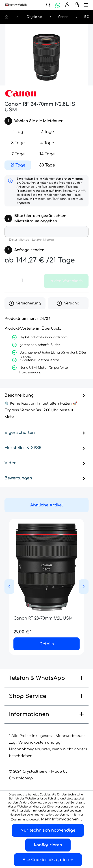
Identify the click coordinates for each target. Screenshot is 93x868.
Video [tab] (45, 463)
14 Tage (47, 154)
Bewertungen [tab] (45, 478)
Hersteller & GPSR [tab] (45, 448)
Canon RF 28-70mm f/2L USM (43, 618)
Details (47, 644)
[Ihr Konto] (67, 5)
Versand (68, 303)
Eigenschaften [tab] (45, 433)
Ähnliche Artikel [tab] (46, 505)
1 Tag (18, 132)
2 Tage (47, 132)
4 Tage (47, 143)
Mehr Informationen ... (61, 819)
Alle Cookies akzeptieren (48, 860)
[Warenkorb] (76, 5)
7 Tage (18, 154)
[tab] (45, 406)
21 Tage (18, 165)
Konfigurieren (48, 845)
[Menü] (84, 5)
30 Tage (47, 165)
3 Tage (18, 143)
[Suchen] (48, 5)
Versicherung (25, 303)
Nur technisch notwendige (48, 830)
